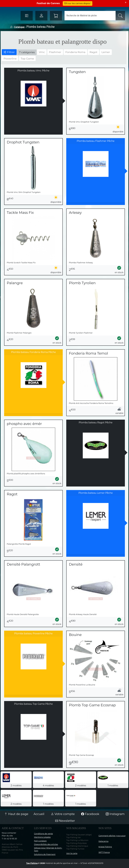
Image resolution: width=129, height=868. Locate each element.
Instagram (115, 814)
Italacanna (103, 841)
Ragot (93, 52)
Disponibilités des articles (46, 844)
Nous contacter (9, 833)
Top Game (27, 59)
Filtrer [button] (9, 52)
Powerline (10, 59)
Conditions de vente (43, 834)
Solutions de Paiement (45, 854)
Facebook (90, 814)
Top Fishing (32, 863)
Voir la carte (72, 853)
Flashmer (55, 52)
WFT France (104, 852)
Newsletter (65, 821)
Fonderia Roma (75, 52)
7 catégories (27, 52)
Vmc (42, 52)
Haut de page (16, 814)
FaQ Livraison (40, 841)
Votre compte (63, 814)
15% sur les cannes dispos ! (78, 3)
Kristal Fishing (105, 847)
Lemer (106, 52)
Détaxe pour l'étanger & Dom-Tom (48, 849)
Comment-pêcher (112, 836)
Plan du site (7, 836)
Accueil (39, 814)
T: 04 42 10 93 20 (9, 839)
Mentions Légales (42, 837)
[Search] (90, 16)
